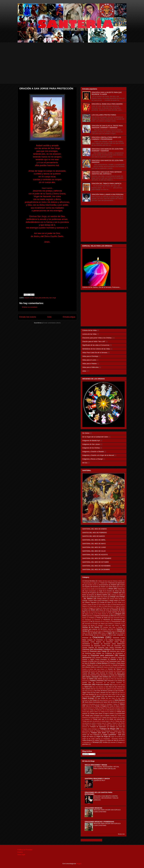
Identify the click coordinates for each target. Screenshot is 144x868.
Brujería (92, 595)
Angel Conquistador (90, 591)
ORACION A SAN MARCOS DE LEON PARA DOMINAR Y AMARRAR (107, 150)
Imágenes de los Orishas (91, 448)
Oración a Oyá (116, 659)
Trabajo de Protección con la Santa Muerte (102, 710)
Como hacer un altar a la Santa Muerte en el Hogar (104, 606)
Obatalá (120, 631)
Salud (86, 687)
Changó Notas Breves (116, 599)
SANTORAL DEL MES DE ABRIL (94, 540)
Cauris (105, 597)
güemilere (85, 744)
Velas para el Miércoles (91, 367)
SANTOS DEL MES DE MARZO (94, 536)
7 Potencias (111, 583)
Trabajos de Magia (107, 729)
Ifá (91, 622)
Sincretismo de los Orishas (97, 704)
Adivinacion (121, 583)
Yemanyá (96, 742)
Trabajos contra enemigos (90, 729)
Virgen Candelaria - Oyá (112, 735)
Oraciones (98, 637)
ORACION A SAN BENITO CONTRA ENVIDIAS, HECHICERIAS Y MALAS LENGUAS (106, 798)
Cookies (20, 852)
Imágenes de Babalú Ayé (91, 441)
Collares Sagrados (91, 602)
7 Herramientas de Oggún (90, 583)
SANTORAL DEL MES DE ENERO (95, 529)
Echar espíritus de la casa (116, 612)
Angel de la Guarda (105, 591)
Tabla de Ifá (89, 706)
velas (84, 371)
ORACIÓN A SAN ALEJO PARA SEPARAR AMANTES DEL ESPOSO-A (107, 173)
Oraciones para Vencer (117, 651)
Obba (84, 633)
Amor (111, 589)
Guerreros (97, 620)
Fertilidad (91, 618)
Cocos (123, 601)
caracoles (113, 742)
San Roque (93, 700)
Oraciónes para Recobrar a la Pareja (102, 675)
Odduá (103, 633)
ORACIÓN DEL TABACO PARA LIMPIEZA (107, 184)
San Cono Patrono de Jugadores (102, 689)
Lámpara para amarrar (90, 629)
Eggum (87, 614)
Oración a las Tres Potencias (102, 665)
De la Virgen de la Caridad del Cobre (95, 437)
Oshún (91, 679)
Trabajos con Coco (116, 727)
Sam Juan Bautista (98, 687)
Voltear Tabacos (100, 740)
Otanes (100, 679)
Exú (112, 616)
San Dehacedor (118, 689)
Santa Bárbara (120, 700)
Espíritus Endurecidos (101, 616)
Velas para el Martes (90, 364)
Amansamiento (104, 585)
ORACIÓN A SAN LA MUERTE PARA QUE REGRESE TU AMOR (107, 93)
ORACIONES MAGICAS (93, 808)
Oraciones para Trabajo (98, 651)
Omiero (122, 633)
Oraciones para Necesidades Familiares (97, 649)
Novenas (106, 631)
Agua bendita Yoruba (91, 585)
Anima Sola (119, 591)
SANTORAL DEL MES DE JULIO (94, 551)
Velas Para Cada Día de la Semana (95, 353)
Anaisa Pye (121, 589)
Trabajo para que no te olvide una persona (107, 719)
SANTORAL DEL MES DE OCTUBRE (96, 562)
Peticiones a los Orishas (115, 681)
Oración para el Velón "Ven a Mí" (94, 342)
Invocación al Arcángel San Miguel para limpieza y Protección (103, 623)
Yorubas (105, 742)
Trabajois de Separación (98, 727)
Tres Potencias (95, 735)
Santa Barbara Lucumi (106, 700)
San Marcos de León (112, 696)
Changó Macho (102, 599)
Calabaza (114, 595)
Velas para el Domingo (90, 356)
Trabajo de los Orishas (107, 712)
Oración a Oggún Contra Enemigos (95, 659)
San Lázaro (97, 696)
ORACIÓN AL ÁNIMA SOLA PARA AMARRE (107, 104)
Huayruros (85, 622)
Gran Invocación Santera (118, 618)
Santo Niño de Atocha (110, 702)
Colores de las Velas (90, 330)
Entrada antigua (69, 317)
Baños (84, 595)
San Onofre (101, 698)
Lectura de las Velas (89, 334)
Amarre (114, 585)
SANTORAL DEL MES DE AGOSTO (95, 555)
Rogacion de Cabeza (119, 685)
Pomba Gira (87, 683)
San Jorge (52, 298)
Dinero (93, 610)
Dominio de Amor (118, 610)
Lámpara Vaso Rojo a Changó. (113, 627)
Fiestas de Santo (102, 618)
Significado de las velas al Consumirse (96, 345)
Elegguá (118, 614)
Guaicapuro (88, 620)
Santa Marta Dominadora (93, 702)
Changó (113, 597)
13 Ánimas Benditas (89, 581)
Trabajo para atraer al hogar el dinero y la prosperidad (107, 714)
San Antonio (119, 687)
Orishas (105, 677)
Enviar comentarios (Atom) (52, 323)
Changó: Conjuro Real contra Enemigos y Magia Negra (100, 601)
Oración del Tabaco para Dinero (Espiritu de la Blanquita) (107, 671)
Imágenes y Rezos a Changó (93, 459)
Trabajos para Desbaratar (103, 731)
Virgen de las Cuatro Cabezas (91, 739)
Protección (87, 685)
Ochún (95, 633)
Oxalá (107, 679)
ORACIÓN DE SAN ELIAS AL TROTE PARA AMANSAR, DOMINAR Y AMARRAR (107, 127)
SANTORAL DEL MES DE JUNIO (94, 547)
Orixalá (114, 677)
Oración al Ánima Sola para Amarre (93, 669)
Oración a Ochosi (117, 658)
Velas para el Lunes (89, 360)
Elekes (84, 616)
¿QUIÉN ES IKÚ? (99, 780)
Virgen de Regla (102, 736)
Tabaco (122, 704)
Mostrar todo (121, 834)
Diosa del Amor (104, 610)
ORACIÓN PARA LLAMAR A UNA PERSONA (108, 194)
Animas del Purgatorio (89, 593)
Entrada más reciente (28, 317)
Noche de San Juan (96, 631)
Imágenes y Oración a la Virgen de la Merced (98, 455)
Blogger (79, 864)
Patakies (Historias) (97, 681)
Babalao (109, 593)
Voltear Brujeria (87, 740)
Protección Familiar (102, 685)
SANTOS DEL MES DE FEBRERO (95, 533)
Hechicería (107, 620)
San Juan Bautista (88, 694)
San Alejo (109, 687)
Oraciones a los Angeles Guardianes (109, 640)
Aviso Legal (21, 855)
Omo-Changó (89, 635)
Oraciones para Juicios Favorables (110, 648)
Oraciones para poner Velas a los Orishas (97, 338)
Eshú (91, 616)
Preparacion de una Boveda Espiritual (109, 683)
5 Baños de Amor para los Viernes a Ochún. (110, 581)
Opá (97, 635)
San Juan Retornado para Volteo (106, 694)
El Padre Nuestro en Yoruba (104, 614)
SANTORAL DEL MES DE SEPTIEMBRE (97, 558)
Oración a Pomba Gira (90, 661)
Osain (84, 679)
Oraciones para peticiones (102, 655)
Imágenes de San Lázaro (91, 444)
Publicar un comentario (30, 307)
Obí (89, 633)
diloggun (120, 742)
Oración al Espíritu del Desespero (113, 667)
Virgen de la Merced (117, 737)
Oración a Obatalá (102, 658)
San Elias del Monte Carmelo (103, 691)
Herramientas (118, 620)
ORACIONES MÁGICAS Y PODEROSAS (99, 822)
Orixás (120, 677)
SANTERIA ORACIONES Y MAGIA (97, 779)
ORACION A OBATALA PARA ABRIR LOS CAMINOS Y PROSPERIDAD (106, 138)
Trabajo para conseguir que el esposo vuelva (100, 716)
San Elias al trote (87, 691)
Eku (92, 614)
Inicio (49, 317)
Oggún (110, 633)
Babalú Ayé (117, 593)
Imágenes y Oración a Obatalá (93, 452)
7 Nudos (102, 583)
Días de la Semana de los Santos (96, 612)
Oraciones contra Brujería (92, 642)
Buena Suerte (102, 595)
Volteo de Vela (112, 740)
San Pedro (112, 698)
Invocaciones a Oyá (118, 622)
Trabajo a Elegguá (101, 706)
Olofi (116, 633)
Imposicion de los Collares (102, 622)
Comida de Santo (105, 602)
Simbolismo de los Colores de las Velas (96, 349)
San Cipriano (86, 689)
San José (120, 693)
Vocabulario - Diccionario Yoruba (113, 739)
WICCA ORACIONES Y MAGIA (96, 765)
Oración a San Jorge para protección (36, 298)
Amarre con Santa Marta (109, 587)
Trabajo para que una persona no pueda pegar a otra (97, 721)
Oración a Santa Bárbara (99, 663)
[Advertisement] (72, 68)
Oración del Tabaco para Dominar (94, 673)
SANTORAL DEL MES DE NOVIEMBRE (96, 566)
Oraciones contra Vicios (102, 646)
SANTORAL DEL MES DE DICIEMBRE (96, 569)
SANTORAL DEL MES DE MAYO (94, 544)
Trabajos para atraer (98, 733)
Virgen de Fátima (88, 737)
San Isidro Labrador (99, 693)
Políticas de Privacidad (25, 850)
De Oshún (86, 433)
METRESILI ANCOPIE (107, 629)
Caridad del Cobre (95, 597)
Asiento (101, 593)
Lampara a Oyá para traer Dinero (108, 625)
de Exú (85, 463)
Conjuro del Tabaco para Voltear (105, 608)
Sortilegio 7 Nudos (112, 704)
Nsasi (113, 631)
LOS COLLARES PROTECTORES (104, 115)
